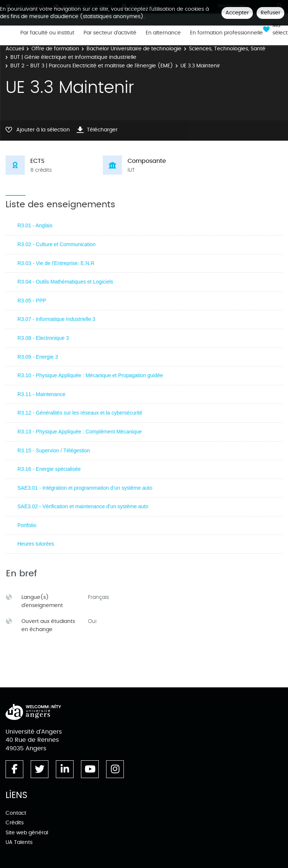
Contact (16, 813)
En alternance (163, 33)
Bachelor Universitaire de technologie (134, 49)
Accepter (237, 13)
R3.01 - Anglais (35, 225)
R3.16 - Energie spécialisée (49, 469)
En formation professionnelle (226, 33)
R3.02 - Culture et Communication (57, 244)
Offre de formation (55, 49)
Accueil (15, 49)
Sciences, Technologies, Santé (227, 49)
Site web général (27, 833)
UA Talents (19, 842)
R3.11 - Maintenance (41, 394)
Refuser (270, 13)
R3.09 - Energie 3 (38, 357)
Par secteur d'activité (110, 33)
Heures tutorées (36, 544)
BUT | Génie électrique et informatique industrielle (73, 57)
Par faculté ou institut (47, 33)
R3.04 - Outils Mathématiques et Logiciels (65, 282)
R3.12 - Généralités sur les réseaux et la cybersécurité (80, 413)
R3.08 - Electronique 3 (43, 338)
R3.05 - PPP (32, 301)
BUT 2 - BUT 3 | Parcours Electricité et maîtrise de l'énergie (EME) (92, 66)
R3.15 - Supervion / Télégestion (54, 450)
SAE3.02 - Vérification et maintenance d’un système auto (83, 506)
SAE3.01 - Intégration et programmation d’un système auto (85, 488)
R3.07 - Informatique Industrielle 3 (56, 319)
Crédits (15, 823)
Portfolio (27, 525)
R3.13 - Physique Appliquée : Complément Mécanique (79, 432)
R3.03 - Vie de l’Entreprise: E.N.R (56, 263)
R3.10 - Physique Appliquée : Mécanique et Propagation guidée (90, 375)
